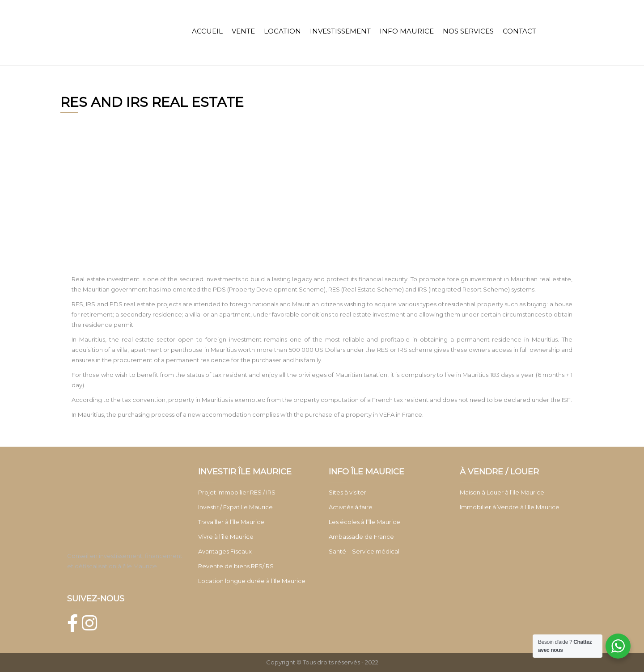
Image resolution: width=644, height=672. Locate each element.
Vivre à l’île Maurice (226, 537)
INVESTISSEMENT (340, 31)
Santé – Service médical (364, 551)
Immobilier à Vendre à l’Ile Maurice (510, 507)
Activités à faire (351, 507)
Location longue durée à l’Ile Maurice (252, 581)
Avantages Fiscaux (225, 551)
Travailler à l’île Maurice (231, 522)
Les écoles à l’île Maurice (364, 522)
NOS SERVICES (468, 31)
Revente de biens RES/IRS (236, 566)
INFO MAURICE (407, 31)
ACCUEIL (207, 31)
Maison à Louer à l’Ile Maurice (502, 492)
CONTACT (519, 31)
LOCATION (282, 31)
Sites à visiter (347, 492)
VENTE (243, 31)
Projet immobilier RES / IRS (237, 492)
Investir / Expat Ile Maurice (235, 507)
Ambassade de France (361, 537)
